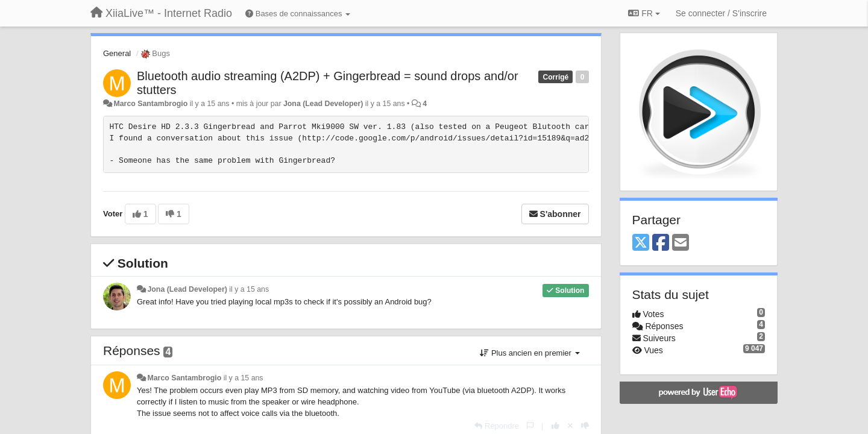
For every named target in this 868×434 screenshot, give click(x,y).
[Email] (681, 243)
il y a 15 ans (249, 289)
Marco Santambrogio (150, 104)
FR (644, 13)
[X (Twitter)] (641, 243)
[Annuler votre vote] (570, 426)
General (117, 53)
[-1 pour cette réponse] (585, 426)
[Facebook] (661, 243)
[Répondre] (497, 426)
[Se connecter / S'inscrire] (721, 13)
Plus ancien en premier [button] (530, 353)
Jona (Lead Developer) (323, 104)
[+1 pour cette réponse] (555, 426)
